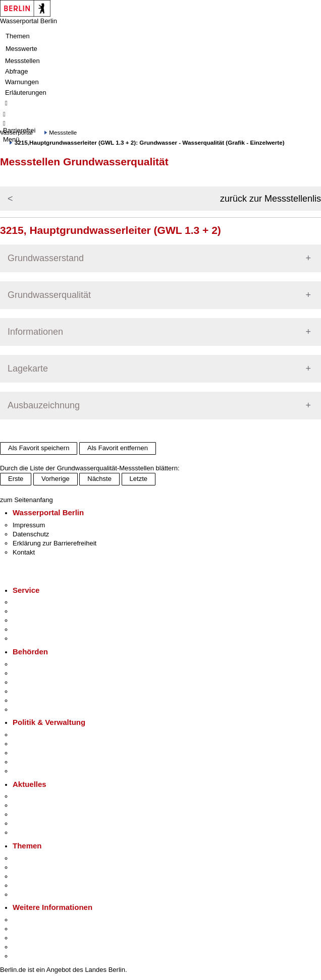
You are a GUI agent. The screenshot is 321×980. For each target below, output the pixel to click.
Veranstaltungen (36, 814)
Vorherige (56, 479)
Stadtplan (26, 956)
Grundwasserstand (46, 258)
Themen (18, 36)
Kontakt (24, 552)
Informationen (35, 332)
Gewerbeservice (36, 638)
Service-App (31, 602)
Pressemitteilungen (41, 796)
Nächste (99, 479)
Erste (16, 479)
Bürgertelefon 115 (39, 620)
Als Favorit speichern (39, 448)
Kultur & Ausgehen (40, 920)
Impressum (29, 525)
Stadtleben (28, 947)
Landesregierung (37, 735)
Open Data (29, 762)
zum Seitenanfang (26, 500)
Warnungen (22, 82)
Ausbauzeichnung (44, 405)
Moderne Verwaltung (43, 876)
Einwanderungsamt (41, 710)
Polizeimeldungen (39, 805)
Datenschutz (31, 534)
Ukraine (24, 823)
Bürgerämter (31, 691)
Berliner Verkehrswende (47, 867)
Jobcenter (27, 700)
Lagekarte (28, 369)
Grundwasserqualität (49, 295)
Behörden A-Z (33, 664)
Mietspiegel (29, 885)
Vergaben (27, 771)
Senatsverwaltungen (42, 673)
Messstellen (22, 61)
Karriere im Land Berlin (46, 744)
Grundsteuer (31, 895)
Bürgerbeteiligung (38, 753)
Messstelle (63, 132)
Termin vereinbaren (41, 611)
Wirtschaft (27, 938)
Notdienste (28, 629)
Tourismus (28, 929)
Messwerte (21, 49)
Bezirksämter (32, 682)
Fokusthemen (33, 858)
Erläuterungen (26, 93)
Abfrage (17, 71)
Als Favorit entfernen (118, 448)
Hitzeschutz (30, 833)
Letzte (139, 479)
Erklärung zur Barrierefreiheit (55, 543)
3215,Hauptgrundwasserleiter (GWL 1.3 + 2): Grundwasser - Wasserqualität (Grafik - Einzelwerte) (150, 142)
